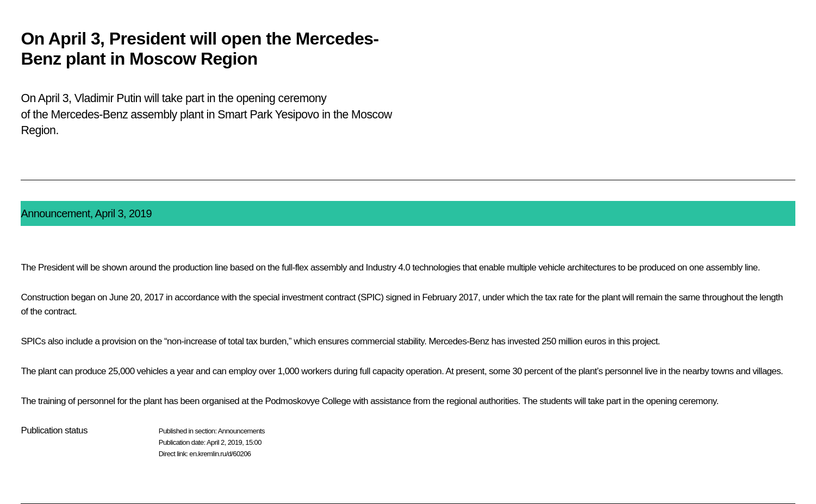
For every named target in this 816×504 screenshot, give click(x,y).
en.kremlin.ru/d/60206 (220, 454)
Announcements (241, 431)
